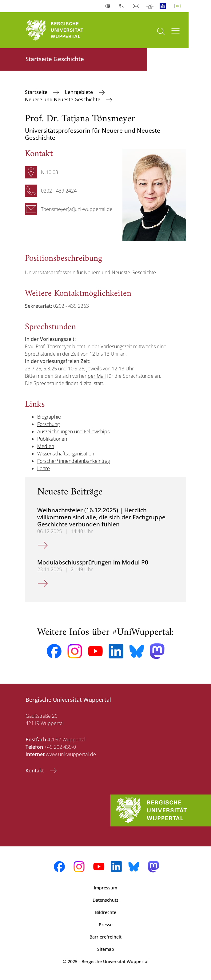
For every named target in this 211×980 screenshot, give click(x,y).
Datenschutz (105, 900)
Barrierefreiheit (105, 937)
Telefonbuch (123, 6)
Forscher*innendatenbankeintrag (74, 461)
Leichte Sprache (164, 6)
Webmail (137, 6)
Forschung (48, 424)
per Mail (97, 376)
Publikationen (52, 439)
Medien (46, 446)
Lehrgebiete (80, 92)
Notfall (150, 6)
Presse (106, 925)
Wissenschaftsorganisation (66, 454)
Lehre (44, 468)
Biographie (49, 417)
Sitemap (106, 949)
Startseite (37, 92)
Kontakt (35, 771)
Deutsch (179, 6)
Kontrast (109, 6)
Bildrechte (106, 912)
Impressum (105, 888)
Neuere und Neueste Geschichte (63, 100)
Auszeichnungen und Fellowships (73, 431)
